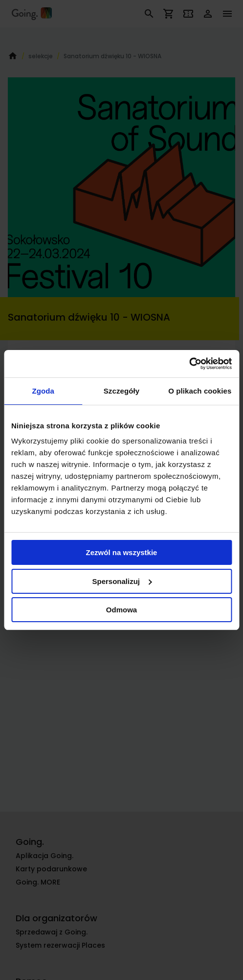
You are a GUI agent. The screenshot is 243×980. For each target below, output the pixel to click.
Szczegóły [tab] (121, 391)
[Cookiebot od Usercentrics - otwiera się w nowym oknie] (189, 364)
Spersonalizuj (122, 581)
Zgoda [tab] (43, 391)
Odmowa (121, 610)
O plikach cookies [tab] (200, 391)
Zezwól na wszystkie (122, 552)
